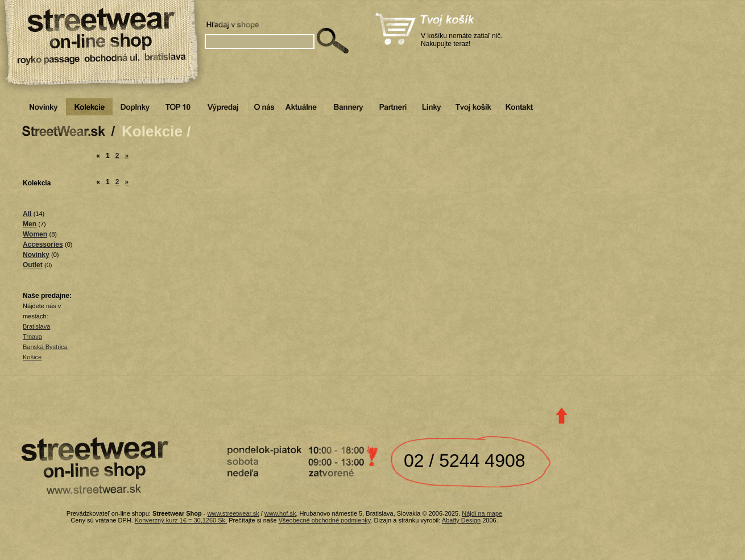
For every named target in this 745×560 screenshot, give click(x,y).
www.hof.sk (280, 513)
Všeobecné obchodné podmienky (325, 520)
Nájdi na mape (482, 513)
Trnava (32, 337)
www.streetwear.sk (233, 513)
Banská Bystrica (45, 347)
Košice (32, 357)
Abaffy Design (461, 520)
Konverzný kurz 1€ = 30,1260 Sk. (181, 520)
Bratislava (36, 326)
